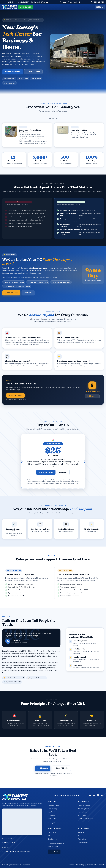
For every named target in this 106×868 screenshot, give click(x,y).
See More (54, 852)
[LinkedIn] (98, 795)
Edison (50, 836)
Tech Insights (82, 839)
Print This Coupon (46, 472)
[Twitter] (94, 795)
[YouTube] (102, 795)
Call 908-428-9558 (61, 768)
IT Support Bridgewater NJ (56, 844)
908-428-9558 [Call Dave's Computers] (26, 7)
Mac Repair (52, 812)
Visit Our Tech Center (13, 72)
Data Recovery (53, 809)
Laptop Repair (52, 818)
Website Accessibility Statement (95, 865)
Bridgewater (52, 833)
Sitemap (71, 865)
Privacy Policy (80, 865)
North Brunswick (53, 847)
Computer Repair (53, 806)
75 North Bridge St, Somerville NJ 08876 (16, 851)
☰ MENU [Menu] (100, 7)
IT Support (51, 815)
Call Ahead (63, 472)
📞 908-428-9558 (33, 72)
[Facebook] (90, 795)
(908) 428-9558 (98, 2)
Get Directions (43, 768)
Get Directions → (92, 396)
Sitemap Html (52, 823)
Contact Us (28, 293)
